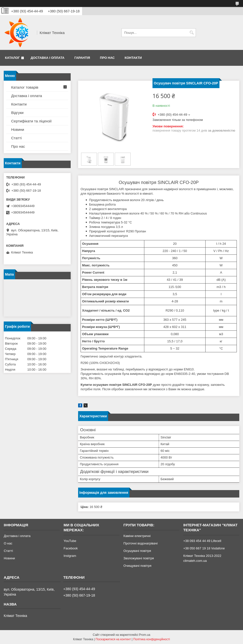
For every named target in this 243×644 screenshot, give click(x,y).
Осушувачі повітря (137, 551)
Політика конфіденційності (152, 639)
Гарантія (82, 58)
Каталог (12, 58)
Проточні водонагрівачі (141, 543)
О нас (8, 543)
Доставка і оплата (48, 58)
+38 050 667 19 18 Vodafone (204, 548)
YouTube (70, 541)
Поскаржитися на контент (113, 639)
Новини (18, 129)
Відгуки (17, 113)
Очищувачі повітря (137, 566)
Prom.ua (145, 635)
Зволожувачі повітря (139, 558)
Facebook (71, 548)
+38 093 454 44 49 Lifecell (202, 541)
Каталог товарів (25, 87)
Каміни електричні (137, 536)
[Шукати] (192, 33)
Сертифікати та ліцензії (31, 121)
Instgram (70, 556)
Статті (16, 138)
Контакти (133, 58)
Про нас (107, 58)
